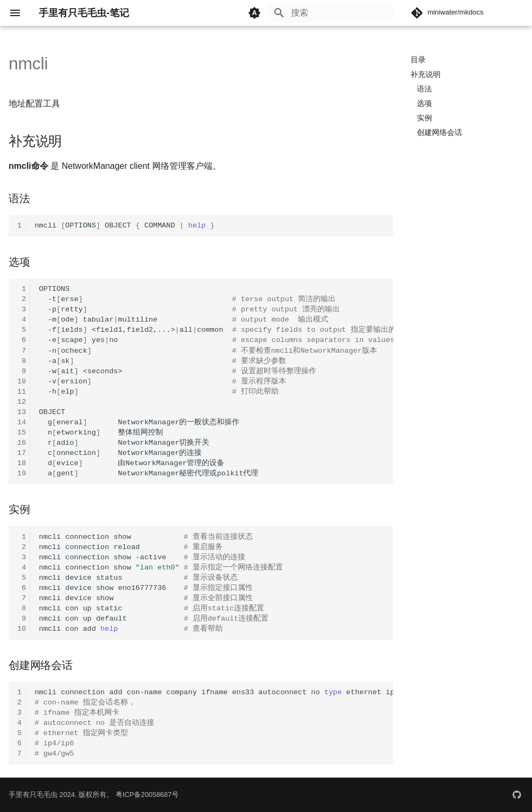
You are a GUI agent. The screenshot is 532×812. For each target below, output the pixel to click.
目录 (418, 60)
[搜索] (330, 13)
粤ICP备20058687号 (147, 795)
